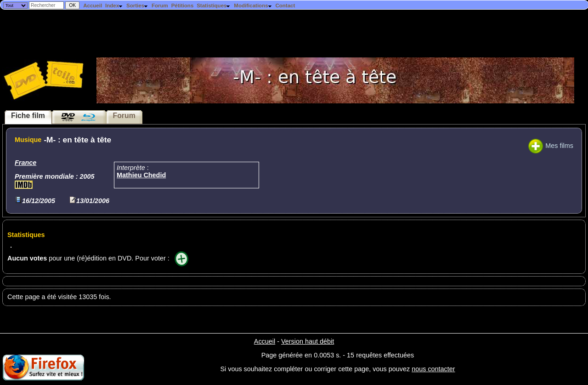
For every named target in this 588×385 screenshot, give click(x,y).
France (25, 163)
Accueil (93, 6)
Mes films (551, 146)
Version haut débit (308, 341)
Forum (160, 6)
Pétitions (183, 6)
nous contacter (433, 369)
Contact (285, 6)
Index (114, 6)
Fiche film (28, 116)
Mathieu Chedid (141, 175)
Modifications (253, 6)
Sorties (137, 6)
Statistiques (214, 6)
